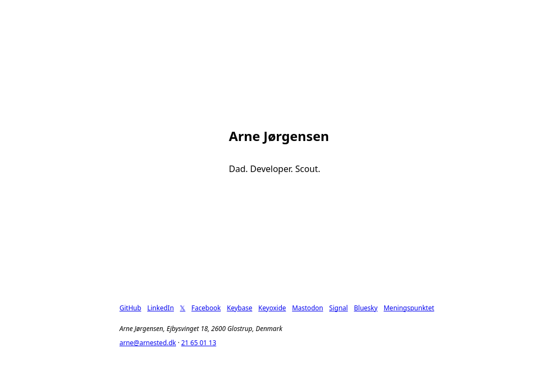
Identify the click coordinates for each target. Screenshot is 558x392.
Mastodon (308, 308)
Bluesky (366, 308)
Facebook (206, 308)
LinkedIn (160, 308)
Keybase (239, 308)
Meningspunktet (409, 308)
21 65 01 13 (198, 343)
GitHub (130, 308)
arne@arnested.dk (148, 343)
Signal (338, 308)
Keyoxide (272, 308)
